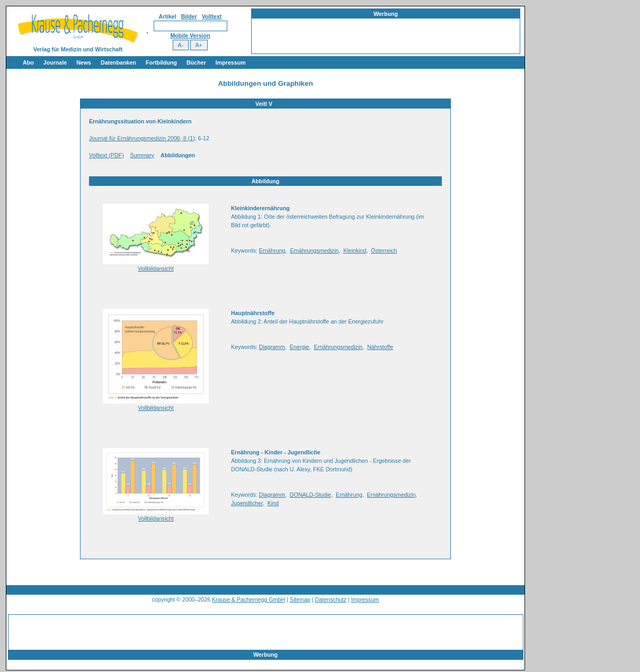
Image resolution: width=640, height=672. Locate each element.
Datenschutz (331, 599)
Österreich (384, 250)
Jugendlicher (247, 503)
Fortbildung (161, 62)
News (84, 62)
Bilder (189, 16)
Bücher (196, 62)
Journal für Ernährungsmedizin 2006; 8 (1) (142, 138)
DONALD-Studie (310, 495)
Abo (28, 62)
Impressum (231, 62)
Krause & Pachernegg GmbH (248, 599)
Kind (273, 503)
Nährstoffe (380, 347)
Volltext (212, 16)
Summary (143, 155)
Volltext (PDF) (106, 155)
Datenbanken (118, 62)
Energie (300, 347)
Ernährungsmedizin (314, 250)
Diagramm (272, 347)
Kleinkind (355, 250)
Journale (55, 62)
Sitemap (300, 599)
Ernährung (272, 250)
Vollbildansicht (156, 268)
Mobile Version (190, 35)
